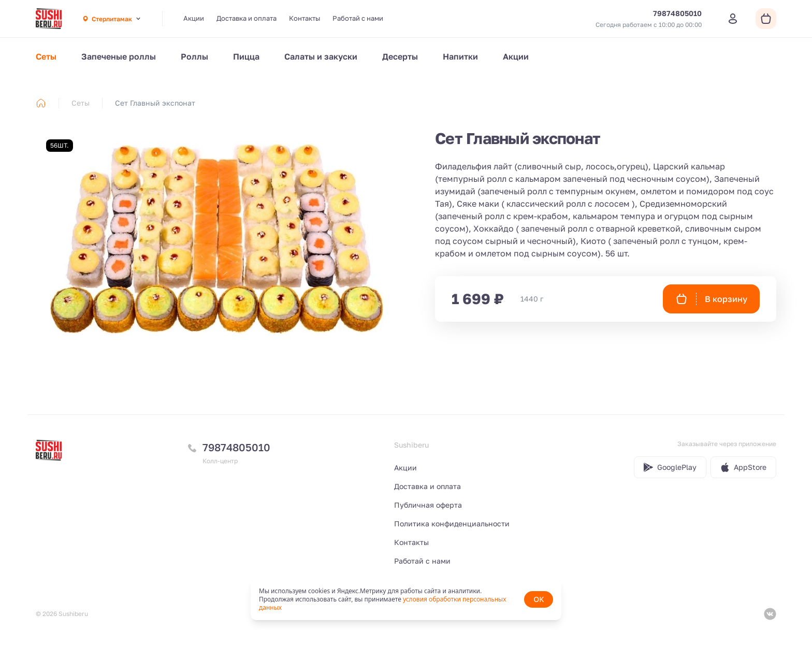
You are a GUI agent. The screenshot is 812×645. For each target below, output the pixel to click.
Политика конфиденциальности (452, 524)
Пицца (246, 56)
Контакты (304, 18)
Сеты (46, 56)
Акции (194, 18)
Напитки (460, 56)
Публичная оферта (428, 505)
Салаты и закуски (321, 56)
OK (539, 599)
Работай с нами (358, 18)
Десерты (400, 56)
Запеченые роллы (119, 56)
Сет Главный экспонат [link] (155, 103)
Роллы (194, 56)
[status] (406, 599)
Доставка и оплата (247, 18)
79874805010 (236, 447)
